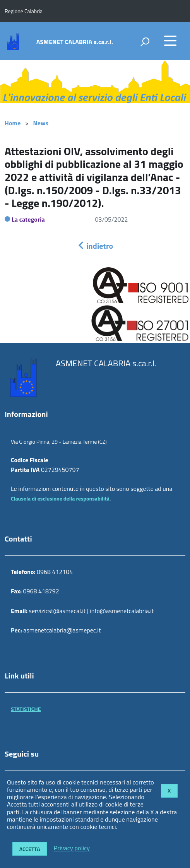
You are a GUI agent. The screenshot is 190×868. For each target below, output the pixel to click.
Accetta (30, 849)
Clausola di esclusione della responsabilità (60, 498)
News (41, 123)
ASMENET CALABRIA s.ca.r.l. (75, 42)
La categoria (28, 219)
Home (13, 123)
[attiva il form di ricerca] (145, 42)
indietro (95, 246)
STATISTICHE (26, 709)
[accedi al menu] (170, 41)
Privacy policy (72, 848)
